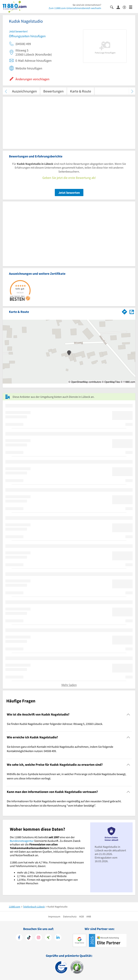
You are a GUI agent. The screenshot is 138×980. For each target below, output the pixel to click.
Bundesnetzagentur (22, 841)
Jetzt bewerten (69, 193)
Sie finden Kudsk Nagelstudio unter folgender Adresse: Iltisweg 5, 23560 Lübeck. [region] (55, 724)
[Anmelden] (120, 7)
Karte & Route (81, 91)
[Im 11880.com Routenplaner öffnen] (125, 311)
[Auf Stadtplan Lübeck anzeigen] (132, 312)
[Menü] (132, 7)
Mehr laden (69, 685)
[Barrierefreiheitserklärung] (126, 7)
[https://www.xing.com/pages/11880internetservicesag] (48, 938)
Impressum (54, 916)
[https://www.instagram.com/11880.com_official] (39, 938)
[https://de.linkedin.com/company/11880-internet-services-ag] (58, 938)
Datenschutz (70, 916)
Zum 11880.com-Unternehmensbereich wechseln (75, 8)
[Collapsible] (128, 714)
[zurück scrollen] (6, 91)
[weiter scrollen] (132, 91)
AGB (81, 916)
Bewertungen (53, 91)
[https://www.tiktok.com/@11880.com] (29, 938)
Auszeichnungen (24, 91)
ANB (89, 916)
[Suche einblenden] (113, 7)
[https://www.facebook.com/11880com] (19, 938)
